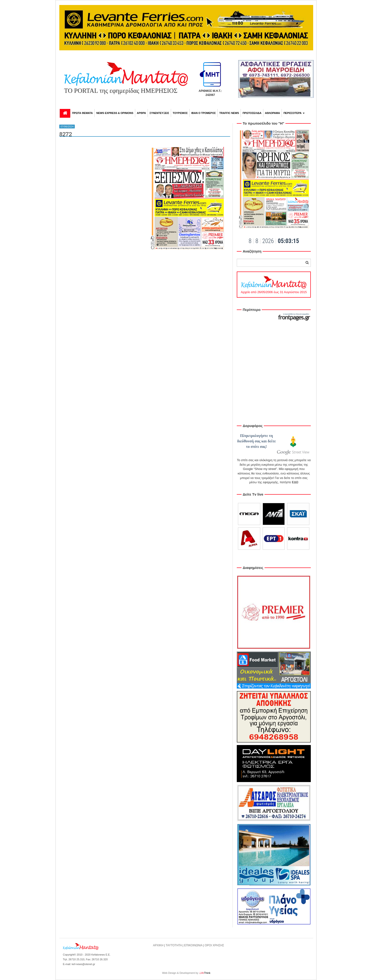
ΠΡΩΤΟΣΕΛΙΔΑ (252, 113)
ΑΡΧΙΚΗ (158, 945)
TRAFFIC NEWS (229, 113)
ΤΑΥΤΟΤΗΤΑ (174, 945)
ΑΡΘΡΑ (141, 113)
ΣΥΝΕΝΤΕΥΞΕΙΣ (159, 113)
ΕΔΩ (295, 482)
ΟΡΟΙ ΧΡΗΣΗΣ (214, 945)
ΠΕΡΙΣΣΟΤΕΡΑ (294, 113)
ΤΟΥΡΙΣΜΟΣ (180, 113)
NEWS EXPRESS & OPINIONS (115, 113)
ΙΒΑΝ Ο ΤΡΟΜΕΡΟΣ (203, 113)
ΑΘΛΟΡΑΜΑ (272, 113)
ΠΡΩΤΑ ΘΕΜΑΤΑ (82, 113)
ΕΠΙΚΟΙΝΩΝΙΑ (193, 945)
